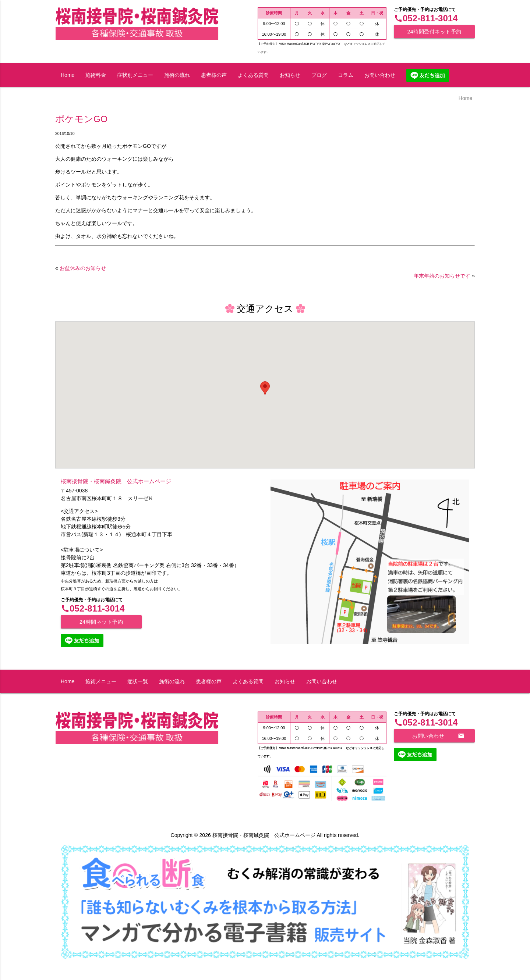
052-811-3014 (426, 18)
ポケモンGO (81, 119)
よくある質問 (253, 75)
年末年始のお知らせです (442, 276)
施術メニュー (101, 681)
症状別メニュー (135, 75)
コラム (346, 75)
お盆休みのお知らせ (83, 268)
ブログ (319, 75)
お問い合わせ (380, 75)
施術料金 (96, 75)
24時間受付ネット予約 (434, 32)
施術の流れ (177, 75)
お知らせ (290, 75)
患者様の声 (214, 75)
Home (68, 75)
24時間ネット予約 (101, 622)
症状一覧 (138, 681)
